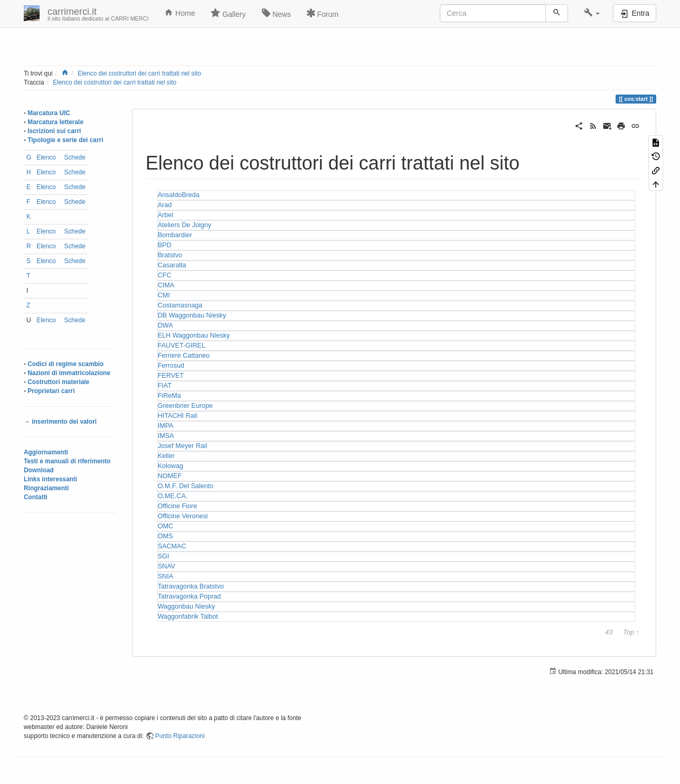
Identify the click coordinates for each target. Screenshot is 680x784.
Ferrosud (171, 366)
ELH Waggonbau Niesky (194, 335)
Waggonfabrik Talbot (188, 617)
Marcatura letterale (55, 122)
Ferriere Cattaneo (184, 356)
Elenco (46, 157)
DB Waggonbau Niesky (192, 315)
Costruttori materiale (58, 382)
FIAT (165, 386)
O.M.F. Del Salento (186, 486)
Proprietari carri (51, 391)
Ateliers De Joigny (185, 225)
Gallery (228, 13)
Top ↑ (631, 633)
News (276, 13)
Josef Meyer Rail (183, 446)
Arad (165, 205)
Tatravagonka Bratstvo (191, 586)
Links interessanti (50, 479)
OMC (166, 526)
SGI (164, 556)
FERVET (171, 376)
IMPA (166, 426)
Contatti (36, 497)
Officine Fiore (178, 506)
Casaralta (172, 265)
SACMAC (172, 546)
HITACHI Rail (178, 416)
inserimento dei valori (64, 422)
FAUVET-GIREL (182, 346)
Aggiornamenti (46, 452)
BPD (165, 245)
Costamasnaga (180, 305)
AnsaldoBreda (179, 195)
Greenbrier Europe (185, 406)
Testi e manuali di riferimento (67, 461)
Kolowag (171, 466)
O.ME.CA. (173, 496)
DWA (166, 325)
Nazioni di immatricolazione (69, 373)
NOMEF (170, 476)
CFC (165, 275)
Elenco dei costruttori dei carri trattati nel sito (139, 73)
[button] (592, 13)
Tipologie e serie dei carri (65, 140)
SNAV (167, 566)
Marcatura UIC (49, 113)
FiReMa (169, 396)
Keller (166, 456)
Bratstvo (170, 255)
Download (39, 470)
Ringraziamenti (46, 488)
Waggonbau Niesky (187, 606)
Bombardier (175, 235)
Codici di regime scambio (65, 364)
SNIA (166, 576)
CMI (164, 295)
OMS (166, 536)
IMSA (166, 436)
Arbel (166, 215)
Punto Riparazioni (180, 736)
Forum (323, 13)
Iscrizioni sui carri (54, 131)
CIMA (166, 285)
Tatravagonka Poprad (190, 596)
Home (180, 13)
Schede (74, 157)
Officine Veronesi (183, 516)
